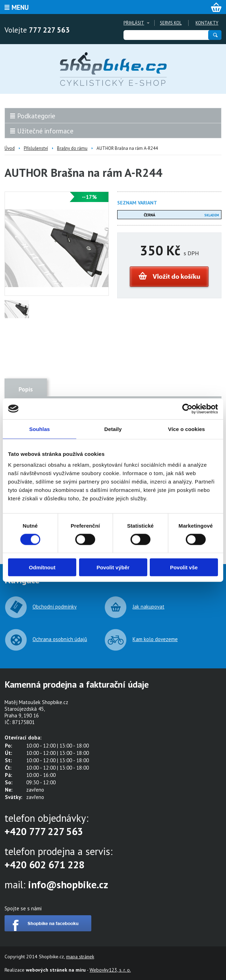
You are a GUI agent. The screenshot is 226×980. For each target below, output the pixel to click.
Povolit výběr (113, 567)
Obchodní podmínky (55, 607)
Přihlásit (134, 23)
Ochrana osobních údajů (60, 639)
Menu (20, 7)
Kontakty (207, 23)
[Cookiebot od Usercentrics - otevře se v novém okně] (187, 409)
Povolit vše (184, 567)
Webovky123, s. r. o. (110, 970)
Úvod (10, 148)
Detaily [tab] (113, 429)
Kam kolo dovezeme (155, 639)
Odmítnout (42, 567)
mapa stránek (80, 957)
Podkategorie (36, 116)
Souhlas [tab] (39, 429)
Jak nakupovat (149, 607)
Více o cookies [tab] (186, 429)
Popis (26, 389)
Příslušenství (36, 148)
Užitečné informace (45, 131)
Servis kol (171, 23)
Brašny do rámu (72, 148)
